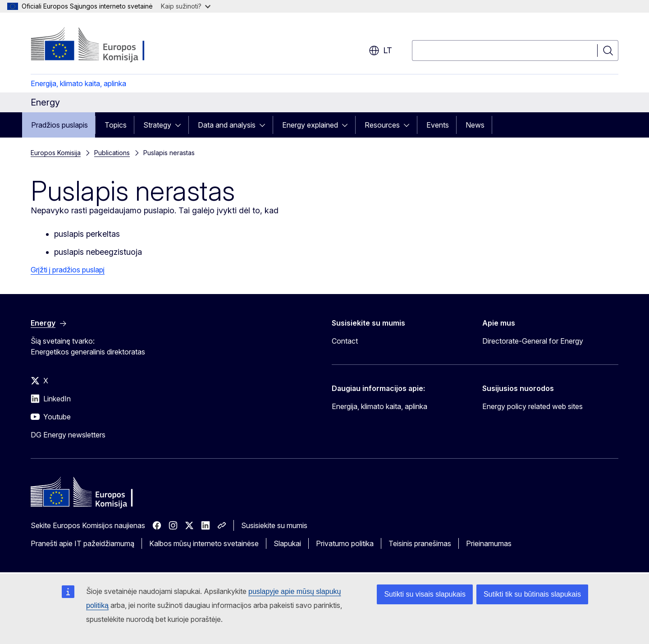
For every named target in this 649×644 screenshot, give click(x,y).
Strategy (157, 125)
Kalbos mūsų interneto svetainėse (204, 543)
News (475, 125)
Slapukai (287, 543)
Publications (112, 153)
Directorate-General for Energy (533, 341)
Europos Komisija (56, 153)
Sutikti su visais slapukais (425, 594)
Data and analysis (227, 125)
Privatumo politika (345, 543)
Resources (382, 125)
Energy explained (310, 125)
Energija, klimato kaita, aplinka (78, 83)
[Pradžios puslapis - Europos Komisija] (103, 45)
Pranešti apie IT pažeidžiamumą (82, 543)
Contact (345, 341)
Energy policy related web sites (532, 406)
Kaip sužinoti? (186, 6)
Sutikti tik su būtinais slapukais (532, 594)
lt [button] (380, 51)
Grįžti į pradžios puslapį (68, 270)
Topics (116, 125)
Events (438, 125)
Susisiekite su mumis (274, 525)
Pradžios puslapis (59, 125)
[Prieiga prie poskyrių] (181, 125)
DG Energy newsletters (68, 435)
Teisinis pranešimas (420, 543)
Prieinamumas (489, 543)
